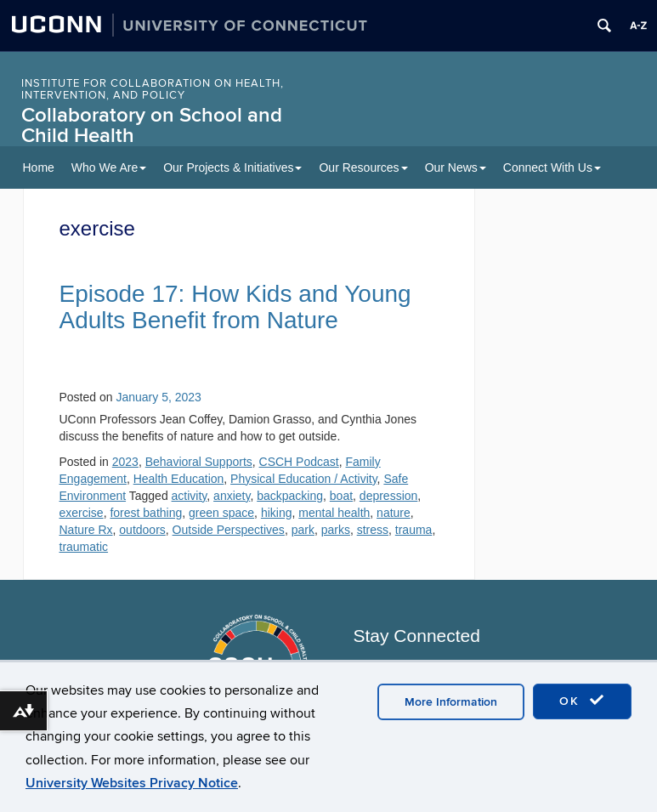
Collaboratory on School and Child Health (152, 125)
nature (394, 513)
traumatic (84, 547)
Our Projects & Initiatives (232, 168)
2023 (125, 462)
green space (221, 513)
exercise (82, 513)
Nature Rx (86, 530)
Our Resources (363, 168)
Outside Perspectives (229, 530)
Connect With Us (552, 168)
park (303, 530)
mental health (334, 513)
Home (39, 168)
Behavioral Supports (199, 462)
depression (389, 496)
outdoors (142, 530)
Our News (456, 168)
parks (336, 530)
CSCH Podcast (299, 462)
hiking (277, 513)
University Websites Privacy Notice (132, 783)
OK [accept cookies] (582, 701)
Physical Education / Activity (303, 479)
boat (341, 496)
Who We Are (109, 168)
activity (190, 496)
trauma (414, 530)
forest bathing (146, 513)
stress (373, 530)
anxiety (232, 496)
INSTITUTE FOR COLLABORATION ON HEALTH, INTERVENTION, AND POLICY (153, 89)
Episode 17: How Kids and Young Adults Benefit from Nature (235, 307)
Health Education (179, 479)
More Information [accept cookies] (451, 702)
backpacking (290, 496)
